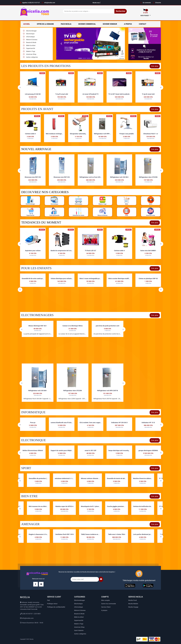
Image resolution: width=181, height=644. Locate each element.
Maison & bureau (30, 40)
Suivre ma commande (109, 604)
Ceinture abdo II (30, 134)
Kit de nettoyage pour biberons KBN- (34, 279)
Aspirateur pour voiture (62, 251)
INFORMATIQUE (33, 412)
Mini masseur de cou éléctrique (39, 506)
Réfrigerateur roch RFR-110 (103, 134)
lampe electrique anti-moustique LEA (150, 450)
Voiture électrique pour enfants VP (91, 279)
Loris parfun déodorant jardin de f (144, 534)
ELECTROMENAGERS (37, 315)
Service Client (106, 607)
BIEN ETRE (29, 496)
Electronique (29, 34)
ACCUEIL (27, 24)
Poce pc (62, 423)
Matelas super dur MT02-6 (64, 506)
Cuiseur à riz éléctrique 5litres (72, 326)
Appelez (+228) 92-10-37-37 (30, 3)
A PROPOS (128, 24)
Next (161, 87)
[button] (61, 44)
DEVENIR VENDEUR (110, 24)
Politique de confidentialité (56, 607)
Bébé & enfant (29, 45)
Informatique (29, 37)
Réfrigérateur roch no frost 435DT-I (120, 177)
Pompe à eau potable (127, 134)
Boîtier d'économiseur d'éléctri (62, 450)
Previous (20, 87)
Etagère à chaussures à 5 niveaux (40, 534)
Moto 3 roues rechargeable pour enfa (121, 279)
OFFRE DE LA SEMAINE (45, 24)
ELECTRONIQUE (34, 440)
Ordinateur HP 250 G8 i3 (148, 423)
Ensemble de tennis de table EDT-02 (119, 478)
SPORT (26, 468)
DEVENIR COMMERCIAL (87, 24)
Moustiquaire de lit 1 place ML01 (92, 506)
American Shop (29, 54)
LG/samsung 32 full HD (62, 94)
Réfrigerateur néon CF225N (73, 391)
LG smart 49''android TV (119, 94)
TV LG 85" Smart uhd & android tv (148, 94)
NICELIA (25, 597)
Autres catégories (80, 634)
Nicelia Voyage (133, 607)
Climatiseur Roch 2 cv (33, 94)
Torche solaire (33, 233)
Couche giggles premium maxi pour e (120, 506)
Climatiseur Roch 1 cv (151, 134)
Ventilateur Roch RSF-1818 (64, 534)
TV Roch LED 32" (119, 251)
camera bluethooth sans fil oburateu (92, 423)
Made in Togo (29, 51)
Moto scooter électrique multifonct (149, 279)
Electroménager (80, 600)
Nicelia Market (133, 604)
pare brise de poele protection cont (108, 326)
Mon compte (105, 600)
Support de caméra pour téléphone (91, 450)
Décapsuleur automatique (79, 134)
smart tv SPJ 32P (119, 450)
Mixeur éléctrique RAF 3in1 (38, 326)
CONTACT (143, 24)
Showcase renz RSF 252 (90, 177)
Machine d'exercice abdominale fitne (145, 478)
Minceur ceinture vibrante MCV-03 (92, 478)
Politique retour (52, 604)
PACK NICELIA (66, 24)
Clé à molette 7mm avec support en (120, 423)
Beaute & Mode (29, 42)
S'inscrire (157, 3)
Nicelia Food (133, 600)
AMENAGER (30, 524)
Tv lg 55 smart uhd (91, 94)
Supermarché (29, 48)
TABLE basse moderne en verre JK (93, 534)
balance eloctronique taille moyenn (34, 450)
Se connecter (146, 3)
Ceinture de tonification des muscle (145, 506)
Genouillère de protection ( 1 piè (39, 478)
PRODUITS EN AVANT (37, 109)
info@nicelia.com (48, 3)
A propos (104, 610)
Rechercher (121, 11)
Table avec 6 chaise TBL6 (117, 534)
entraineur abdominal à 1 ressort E (66, 478)
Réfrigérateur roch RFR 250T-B (108, 391)
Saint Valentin (79, 630)
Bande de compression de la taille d (91, 251)
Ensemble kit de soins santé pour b (62, 279)
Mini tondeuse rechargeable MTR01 (58, 134)
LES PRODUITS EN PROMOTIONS (46, 66)
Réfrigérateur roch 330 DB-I (148, 177)
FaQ (48, 600)
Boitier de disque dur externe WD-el (34, 423)
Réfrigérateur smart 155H (33, 177)
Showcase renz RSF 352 (62, 177)
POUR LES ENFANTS (36, 268)
